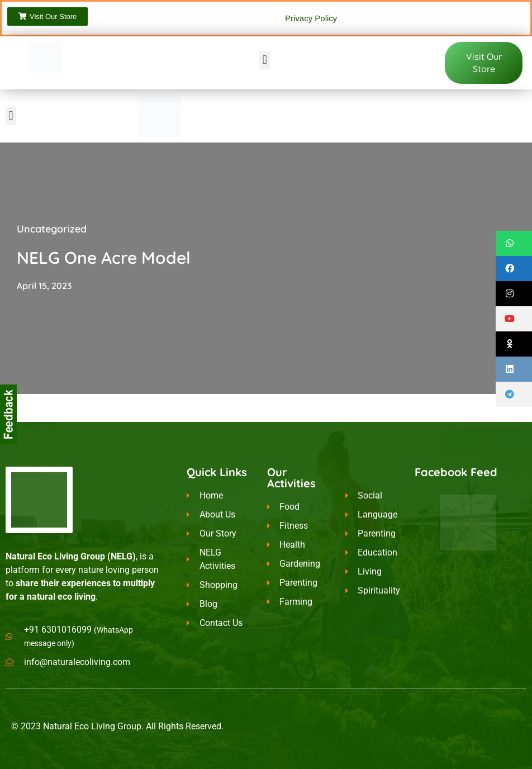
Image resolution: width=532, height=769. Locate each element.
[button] (265, 60)
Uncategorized (52, 229)
